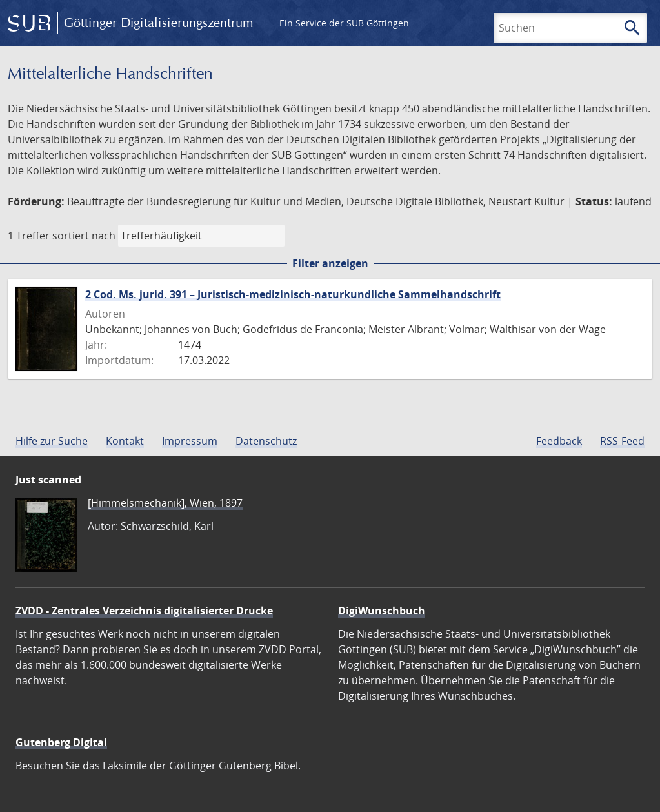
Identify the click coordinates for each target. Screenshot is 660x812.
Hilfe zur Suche (52, 441)
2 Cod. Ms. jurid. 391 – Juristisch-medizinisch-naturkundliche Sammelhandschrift (293, 294)
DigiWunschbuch (382, 611)
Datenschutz (266, 441)
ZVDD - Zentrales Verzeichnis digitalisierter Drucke (144, 611)
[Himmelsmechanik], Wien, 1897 (165, 503)
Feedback (559, 441)
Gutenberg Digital (61, 742)
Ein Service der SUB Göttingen (344, 23)
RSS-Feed (622, 441)
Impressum (190, 441)
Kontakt (125, 441)
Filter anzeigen (330, 263)
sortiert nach (84, 236)
